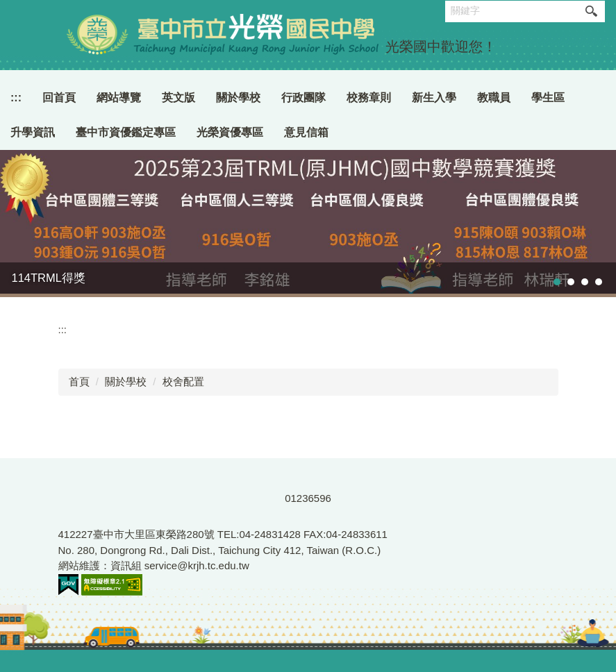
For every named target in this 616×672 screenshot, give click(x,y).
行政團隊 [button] (303, 98)
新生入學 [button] (434, 98)
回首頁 (59, 98)
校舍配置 (183, 381)
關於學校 (126, 381)
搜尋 (591, 11)
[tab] (557, 282)
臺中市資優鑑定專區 (126, 132)
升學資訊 (33, 132)
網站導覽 (119, 98)
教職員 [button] (494, 98)
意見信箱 (306, 132)
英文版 (178, 98)
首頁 (79, 381)
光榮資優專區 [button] (230, 132)
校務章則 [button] (369, 98)
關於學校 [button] (238, 98)
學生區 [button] (548, 98)
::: (16, 98)
